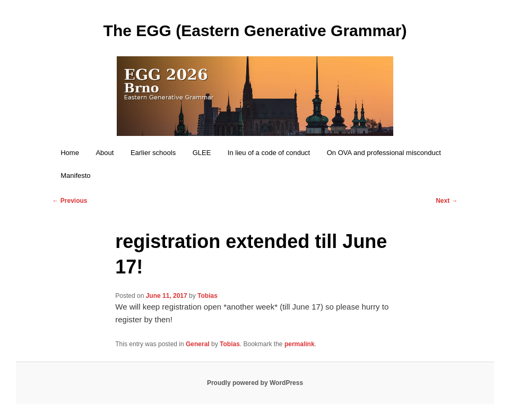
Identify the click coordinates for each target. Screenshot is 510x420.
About (105, 153)
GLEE (202, 153)
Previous (70, 201)
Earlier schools (153, 153)
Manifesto (75, 175)
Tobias (208, 296)
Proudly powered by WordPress (255, 383)
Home (70, 153)
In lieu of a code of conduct (269, 153)
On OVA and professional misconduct (384, 153)
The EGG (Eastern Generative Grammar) (255, 31)
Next (447, 201)
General (198, 344)
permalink (300, 344)
